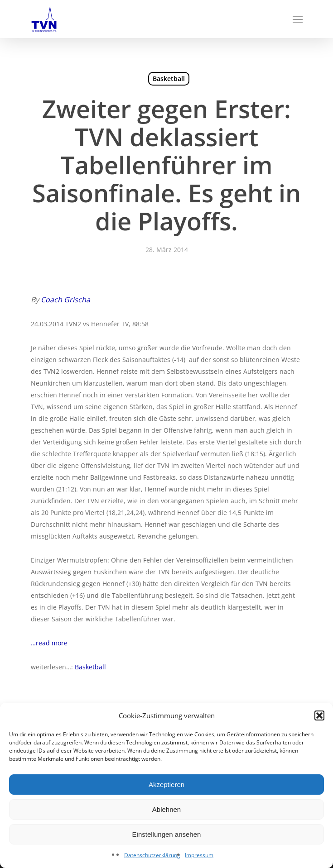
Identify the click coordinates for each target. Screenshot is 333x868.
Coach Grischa (65, 300)
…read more (49, 643)
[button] (319, 715)
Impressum (199, 855)
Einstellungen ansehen (167, 834)
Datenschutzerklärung (152, 855)
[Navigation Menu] (298, 19)
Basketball (169, 79)
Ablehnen (166, 809)
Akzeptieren (166, 785)
